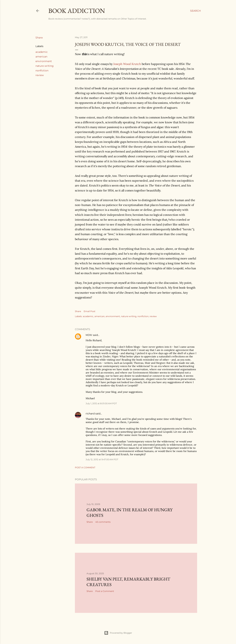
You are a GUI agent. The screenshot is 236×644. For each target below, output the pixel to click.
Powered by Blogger (118, 633)
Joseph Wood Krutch (127, 64)
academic (42, 52)
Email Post (90, 311)
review (40, 75)
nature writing (45, 66)
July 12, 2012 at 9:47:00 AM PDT (102, 459)
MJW (89, 335)
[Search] (195, 11)
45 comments (103, 522)
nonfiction (42, 71)
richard (90, 414)
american (41, 57)
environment (44, 61)
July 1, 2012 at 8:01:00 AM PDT (101, 403)
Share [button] (39, 38)
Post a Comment (85, 467)
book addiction (77, 11)
